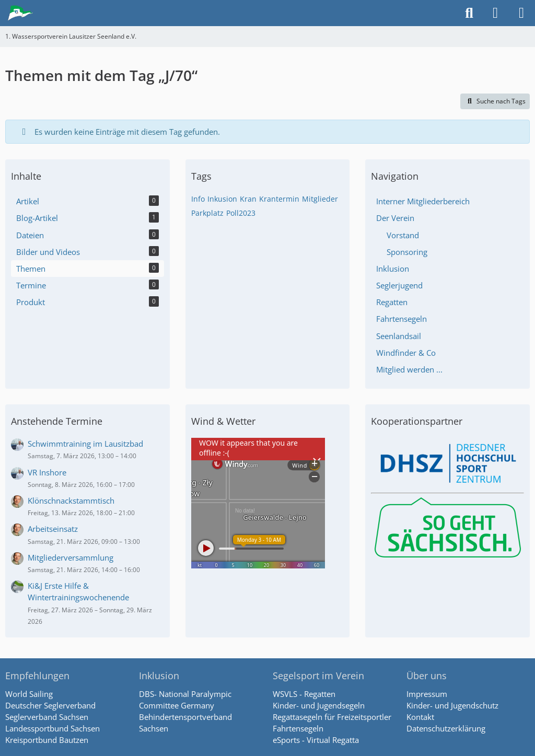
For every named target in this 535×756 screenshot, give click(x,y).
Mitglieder (320, 199)
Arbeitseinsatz (53, 529)
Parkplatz (207, 213)
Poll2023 (241, 213)
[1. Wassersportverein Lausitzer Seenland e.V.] (21, 13)
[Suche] (469, 13)
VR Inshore (47, 472)
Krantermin (279, 199)
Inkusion (222, 199)
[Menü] (521, 13)
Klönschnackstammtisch (71, 501)
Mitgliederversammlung (71, 557)
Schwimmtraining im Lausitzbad (85, 444)
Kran (248, 199)
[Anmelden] (495, 13)
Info (198, 199)
